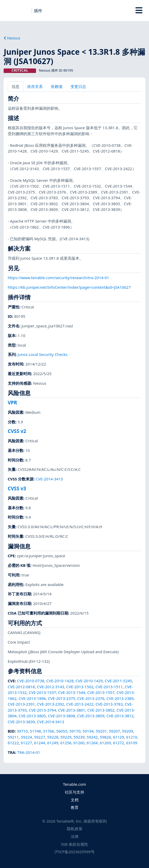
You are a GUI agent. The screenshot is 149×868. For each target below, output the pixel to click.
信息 (16, 86)
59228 (53, 737)
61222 (13, 743)
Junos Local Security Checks (43, 354)
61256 (66, 743)
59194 (88, 731)
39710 (22, 731)
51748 (35, 731)
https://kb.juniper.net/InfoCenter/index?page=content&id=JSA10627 (69, 287)
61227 (26, 743)
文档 (75, 800)
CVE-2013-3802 (101, 710)
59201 (101, 731)
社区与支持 (75, 792)
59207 (114, 731)
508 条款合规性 (75, 844)
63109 (132, 743)
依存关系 (35, 86)
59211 (13, 737)
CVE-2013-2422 (80, 704)
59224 (26, 737)
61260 (79, 743)
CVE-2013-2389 (120, 698)
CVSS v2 (17, 431)
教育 (75, 807)
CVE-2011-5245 (118, 681)
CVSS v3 (17, 488)
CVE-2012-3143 (51, 687)
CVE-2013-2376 (91, 698)
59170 (75, 731)
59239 (79, 737)
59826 (105, 737)
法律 (75, 836)
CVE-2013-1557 (101, 692)
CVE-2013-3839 (21, 722)
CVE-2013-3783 (109, 704)
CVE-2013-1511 (109, 687)
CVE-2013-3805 (32, 716)
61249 (53, 743)
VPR (12, 402)
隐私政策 (75, 829)
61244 (40, 743)
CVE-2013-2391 (21, 704)
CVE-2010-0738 (31, 681)
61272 (119, 743)
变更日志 (78, 86)
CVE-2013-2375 (62, 698)
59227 (40, 737)
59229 (66, 737)
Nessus (12, 38)
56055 (62, 731)
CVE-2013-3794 (42, 710)
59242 (92, 737)
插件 (38, 11)
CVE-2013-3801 (72, 710)
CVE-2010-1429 (89, 681)
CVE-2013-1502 (80, 687)
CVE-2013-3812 (120, 716)
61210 (132, 737)
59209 (128, 731)
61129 (119, 737)
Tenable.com (75, 784)
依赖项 (57, 86)
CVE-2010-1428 (60, 681)
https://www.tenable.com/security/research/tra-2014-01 (58, 278)
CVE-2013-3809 (91, 716)
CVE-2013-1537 (42, 692)
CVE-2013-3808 (62, 716)
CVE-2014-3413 (49, 479)
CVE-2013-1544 (72, 692)
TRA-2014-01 (29, 752)
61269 (105, 743)
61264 (92, 743)
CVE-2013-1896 (32, 698)
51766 (49, 731)
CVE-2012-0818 (21, 687)
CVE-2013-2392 (51, 704)
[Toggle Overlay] (139, 10)
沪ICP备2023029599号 (74, 852)
